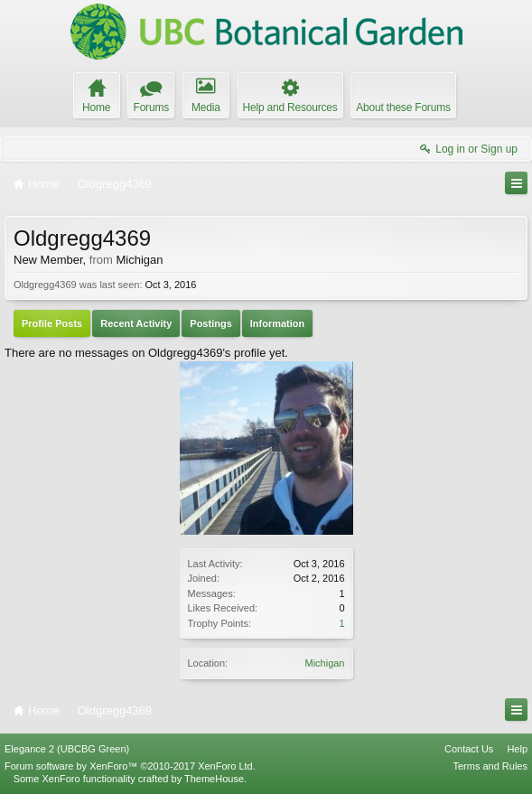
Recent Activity (136, 323)
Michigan (324, 663)
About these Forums (403, 107)
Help (517, 749)
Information (278, 323)
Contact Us (469, 749)
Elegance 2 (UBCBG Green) (67, 749)
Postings (210, 323)
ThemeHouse (214, 779)
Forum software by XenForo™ (130, 766)
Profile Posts (52, 323)
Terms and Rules (490, 766)
